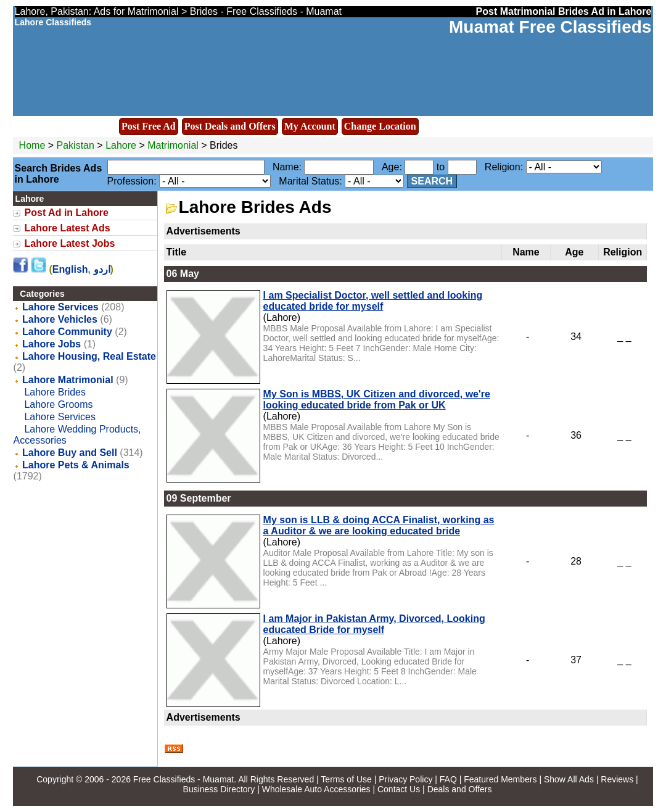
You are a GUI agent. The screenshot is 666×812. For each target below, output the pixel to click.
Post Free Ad (149, 126)
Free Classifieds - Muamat (183, 779)
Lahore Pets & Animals (76, 465)
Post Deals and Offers (230, 126)
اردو (102, 269)
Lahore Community (67, 332)
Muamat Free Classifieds (550, 27)
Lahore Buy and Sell (70, 453)
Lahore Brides (55, 392)
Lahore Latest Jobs (70, 243)
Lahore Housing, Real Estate (89, 356)
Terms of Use (346, 779)
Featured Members (500, 779)
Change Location (380, 126)
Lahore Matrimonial (68, 380)
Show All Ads (569, 779)
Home (32, 145)
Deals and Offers (460, 789)
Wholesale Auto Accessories (316, 789)
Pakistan (76, 145)
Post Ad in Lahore (67, 213)
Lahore (122, 145)
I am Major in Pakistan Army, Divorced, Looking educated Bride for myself (374, 624)
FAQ (448, 779)
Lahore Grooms (58, 404)
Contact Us (399, 789)
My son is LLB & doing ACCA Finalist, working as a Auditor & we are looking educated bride (379, 525)
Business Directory (219, 789)
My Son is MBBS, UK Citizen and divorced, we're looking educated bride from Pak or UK (377, 400)
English (70, 269)
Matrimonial (173, 145)
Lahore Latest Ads (68, 228)
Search (432, 181)
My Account (310, 126)
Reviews (617, 779)
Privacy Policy (405, 779)
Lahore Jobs (51, 344)
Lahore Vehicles (60, 319)
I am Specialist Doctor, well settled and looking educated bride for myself (373, 301)
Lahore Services (60, 307)
